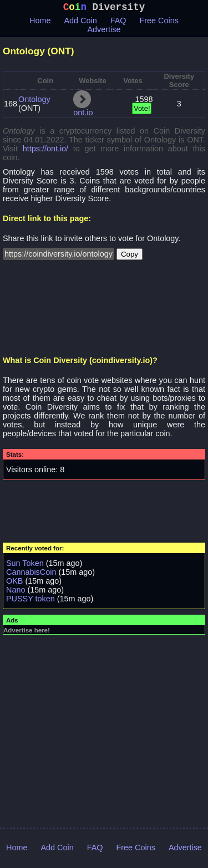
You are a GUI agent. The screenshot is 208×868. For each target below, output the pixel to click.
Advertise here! (27, 632)
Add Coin (81, 23)
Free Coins (159, 23)
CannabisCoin (31, 574)
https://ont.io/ (45, 151)
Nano (16, 592)
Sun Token (25, 565)
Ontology (34, 101)
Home (40, 23)
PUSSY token (31, 601)
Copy (130, 256)
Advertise (104, 32)
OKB (14, 583)
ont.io (83, 115)
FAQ (118, 23)
